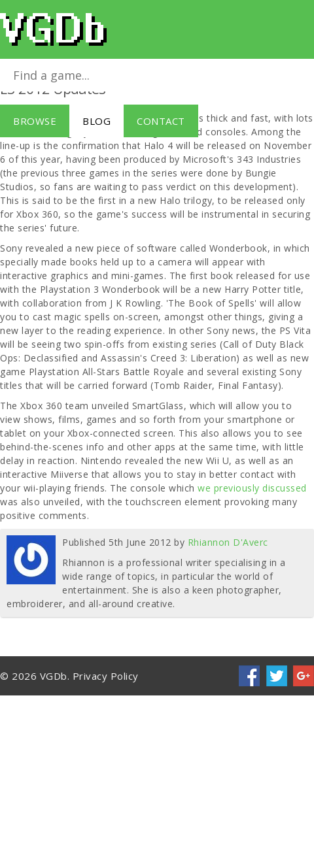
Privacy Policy (106, 676)
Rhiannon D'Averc (228, 542)
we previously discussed (251, 488)
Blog (96, 121)
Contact (161, 121)
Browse (35, 121)
